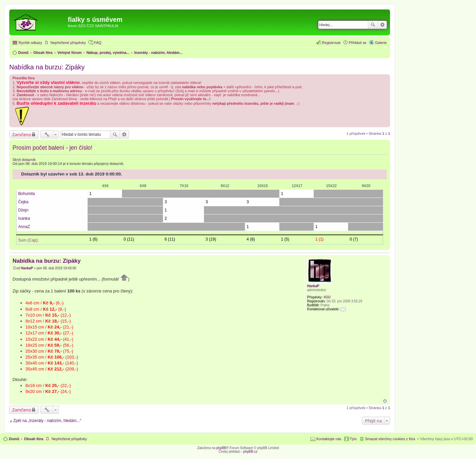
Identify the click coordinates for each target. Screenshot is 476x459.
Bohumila (26, 194)
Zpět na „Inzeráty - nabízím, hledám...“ (47, 421)
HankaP (313, 286)
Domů (14, 439)
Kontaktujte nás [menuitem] (329, 439)
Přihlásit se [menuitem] (358, 43)
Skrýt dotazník (24, 160)
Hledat (373, 25)
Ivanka (24, 218)
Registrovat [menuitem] (331, 43)
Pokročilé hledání (382, 25)
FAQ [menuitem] (98, 43)
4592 (327, 297)
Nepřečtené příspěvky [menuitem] (68, 43)
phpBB (221, 448)
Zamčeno (22, 134)
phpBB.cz (250, 452)
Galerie (381, 43)
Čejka (23, 202)
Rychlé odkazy (30, 43)
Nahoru (385, 401)
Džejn (23, 210)
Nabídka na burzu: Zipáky (47, 67)
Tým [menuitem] (353, 439)
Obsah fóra (34, 439)
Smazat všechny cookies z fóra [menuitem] (390, 439)
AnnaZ (24, 227)
